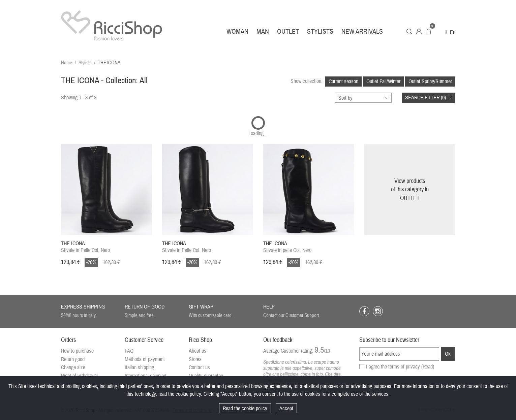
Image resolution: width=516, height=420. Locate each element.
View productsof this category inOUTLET (410, 190)
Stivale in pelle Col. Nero (287, 247)
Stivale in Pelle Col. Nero (85, 247)
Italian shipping (139, 367)
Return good (73, 359)
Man (263, 31)
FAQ (129, 351)
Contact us (199, 367)
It (446, 32)
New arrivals (362, 31)
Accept (286, 409)
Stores (195, 359)
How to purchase (77, 351)
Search (409, 31)
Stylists (320, 31)
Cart (428, 31)
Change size (73, 367)
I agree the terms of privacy (400, 367)
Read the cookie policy (245, 409)
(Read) (428, 367)
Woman (237, 31)
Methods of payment (145, 359)
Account (419, 31)
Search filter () (426, 98)
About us (198, 351)
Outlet (288, 31)
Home (67, 63)
